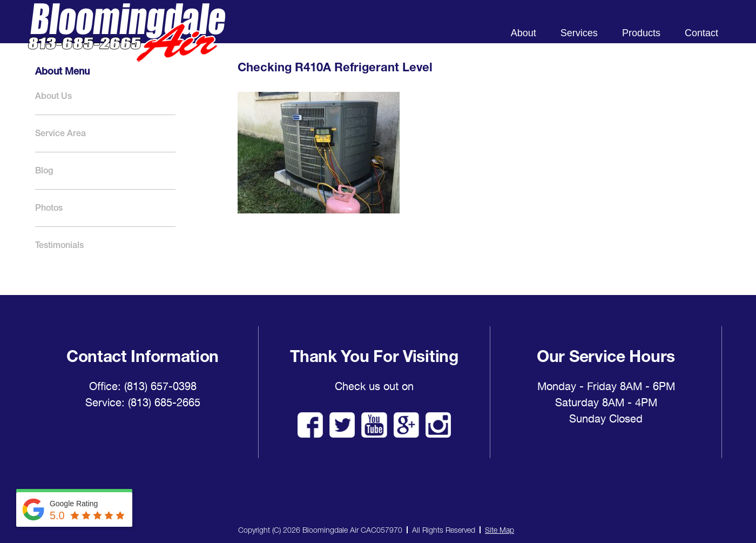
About (524, 33)
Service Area (60, 133)
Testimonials (59, 245)
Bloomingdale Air (126, 42)
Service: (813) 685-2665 (143, 403)
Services (579, 33)
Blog (44, 170)
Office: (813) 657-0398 (143, 386)
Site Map (500, 530)
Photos (49, 208)
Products (641, 33)
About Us (53, 96)
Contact (701, 33)
